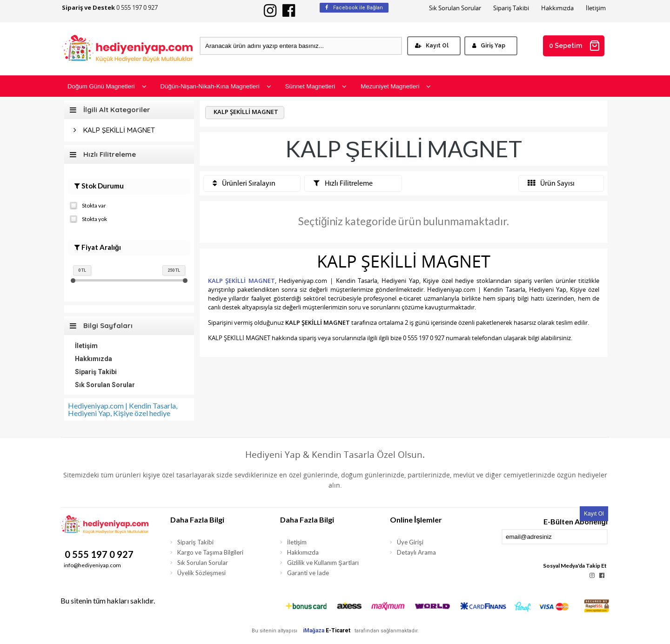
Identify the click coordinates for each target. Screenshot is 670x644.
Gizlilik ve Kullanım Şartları (323, 563)
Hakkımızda (557, 8)
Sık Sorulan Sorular (455, 8)
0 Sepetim (575, 46)
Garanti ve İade (308, 573)
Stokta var (88, 205)
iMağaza (314, 631)
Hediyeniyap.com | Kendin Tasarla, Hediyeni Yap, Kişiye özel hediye (123, 409)
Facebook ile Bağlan (354, 8)
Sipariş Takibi (511, 8)
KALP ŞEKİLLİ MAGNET (119, 130)
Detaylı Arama (416, 552)
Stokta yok (88, 218)
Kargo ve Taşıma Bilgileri (210, 552)
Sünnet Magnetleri (316, 86)
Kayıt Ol (432, 46)
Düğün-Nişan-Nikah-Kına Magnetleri (216, 86)
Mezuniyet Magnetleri (396, 86)
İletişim (596, 8)
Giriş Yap (489, 46)
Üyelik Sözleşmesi (201, 573)
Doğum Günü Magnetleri (107, 86)
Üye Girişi (410, 542)
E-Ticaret (338, 631)
